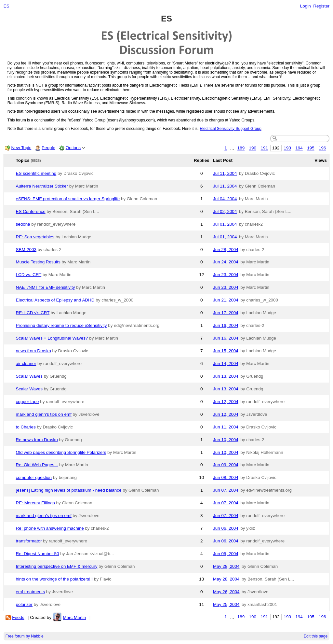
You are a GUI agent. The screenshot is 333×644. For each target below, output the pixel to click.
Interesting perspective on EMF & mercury (57, 566)
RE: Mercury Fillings (35, 503)
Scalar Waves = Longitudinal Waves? (52, 338)
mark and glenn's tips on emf (44, 414)
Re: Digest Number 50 (38, 554)
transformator (29, 541)
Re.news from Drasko (37, 440)
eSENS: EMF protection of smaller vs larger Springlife (68, 199)
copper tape (27, 402)
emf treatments (31, 592)
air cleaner (26, 364)
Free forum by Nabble (25, 636)
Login (306, 6)
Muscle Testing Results (38, 262)
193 (287, 148)
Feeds (18, 617)
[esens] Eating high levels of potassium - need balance (69, 490)
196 (322, 148)
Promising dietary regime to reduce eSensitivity (61, 325)
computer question (34, 477)
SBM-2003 (26, 250)
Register (321, 6)
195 (311, 148)
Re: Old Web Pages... (37, 465)
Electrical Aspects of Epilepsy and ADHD (55, 300)
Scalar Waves (29, 376)
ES (7, 6)
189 (241, 148)
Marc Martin (74, 617)
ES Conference (31, 211)
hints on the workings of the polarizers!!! (54, 579)
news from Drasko (33, 351)
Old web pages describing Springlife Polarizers (61, 452)
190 (253, 148)
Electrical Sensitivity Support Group (230, 129)
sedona (23, 224)
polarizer (24, 604)
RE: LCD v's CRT (33, 313)
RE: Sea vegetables (35, 237)
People (48, 148)
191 (264, 148)
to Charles (26, 427)
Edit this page (316, 636)
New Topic (21, 148)
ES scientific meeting (36, 173)
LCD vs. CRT (29, 275)
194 (299, 148)
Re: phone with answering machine (50, 528)
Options (73, 148)
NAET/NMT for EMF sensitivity (46, 287)
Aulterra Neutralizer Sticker (42, 186)
